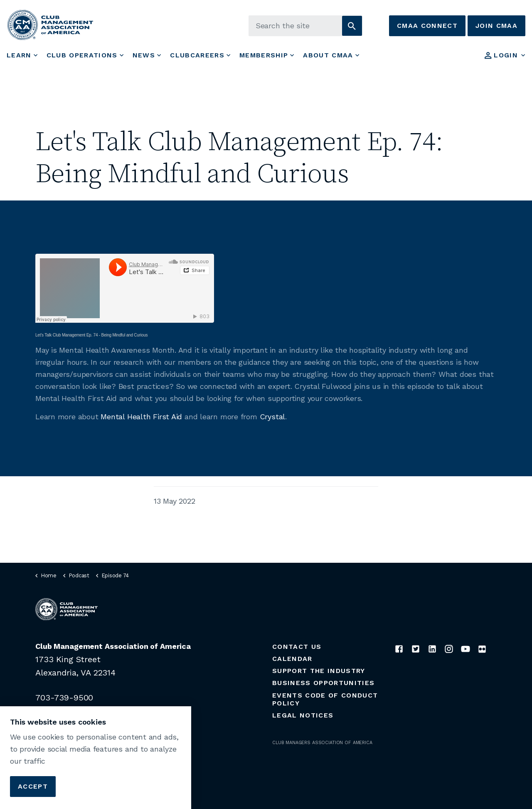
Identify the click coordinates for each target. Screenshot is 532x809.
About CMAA (328, 55)
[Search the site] (305, 26)
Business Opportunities (323, 683)
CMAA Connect (427, 26)
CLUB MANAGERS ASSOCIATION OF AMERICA (322, 743)
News (144, 55)
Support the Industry (319, 671)
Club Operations (82, 55)
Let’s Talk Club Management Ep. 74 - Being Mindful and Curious (91, 335)
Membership (264, 55)
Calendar (292, 659)
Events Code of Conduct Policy (325, 699)
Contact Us (297, 647)
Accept (33, 787)
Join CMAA (496, 26)
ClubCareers (197, 55)
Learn (19, 55)
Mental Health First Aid (141, 417)
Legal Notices (303, 715)
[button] (352, 26)
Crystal (272, 417)
